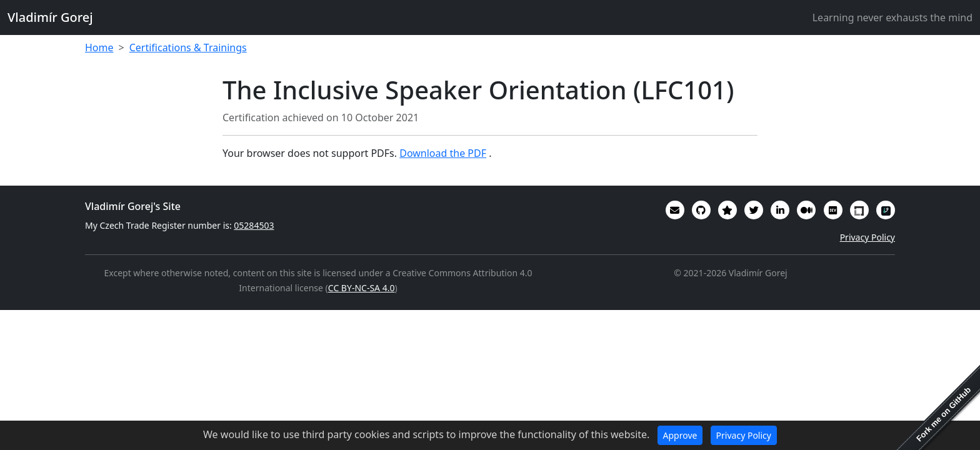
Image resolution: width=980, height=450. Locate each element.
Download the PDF (443, 153)
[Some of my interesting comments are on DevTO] (833, 210)
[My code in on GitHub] (701, 210)
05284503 (254, 225)
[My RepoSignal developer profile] (886, 210)
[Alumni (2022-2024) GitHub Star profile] (727, 210)
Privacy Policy (867, 237)
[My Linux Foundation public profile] (859, 210)
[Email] (675, 210)
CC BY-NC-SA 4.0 (362, 288)
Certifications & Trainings (188, 47)
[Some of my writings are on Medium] (806, 210)
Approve (680, 435)
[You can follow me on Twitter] (754, 210)
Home (99, 47)
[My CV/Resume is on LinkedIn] (780, 210)
